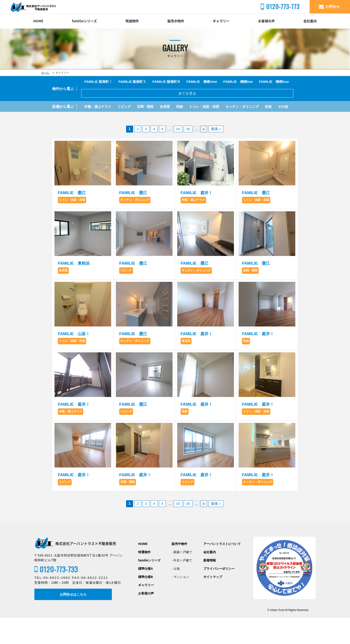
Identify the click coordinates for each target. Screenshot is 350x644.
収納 (186, 120)
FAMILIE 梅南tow (247, 82)
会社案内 (310, 21)
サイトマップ (213, 603)
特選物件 (132, 21)
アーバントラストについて (222, 570)
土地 (177, 595)
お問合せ (333, 7)
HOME (38, 21)
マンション (181, 603)
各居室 (171, 120)
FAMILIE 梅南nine (209, 82)
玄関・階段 (150, 120)
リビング (127, 120)
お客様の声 (266, 21)
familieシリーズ (84, 21)
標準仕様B (146, 603)
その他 (90, 132)
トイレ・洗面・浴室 (213, 120)
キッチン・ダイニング (253, 120)
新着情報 (210, 587)
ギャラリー (221, 21)
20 (188, 155)
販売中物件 (176, 21)
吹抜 (281, 120)
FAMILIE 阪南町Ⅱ (135, 82)
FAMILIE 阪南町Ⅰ (99, 82)
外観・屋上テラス (99, 120)
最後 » (216, 155)
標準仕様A (146, 595)
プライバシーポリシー (219, 595)
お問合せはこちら (74, 620)
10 (178, 155)
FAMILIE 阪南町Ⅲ (171, 82)
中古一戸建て (183, 587)
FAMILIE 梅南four (100, 94)
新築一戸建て (183, 578)
